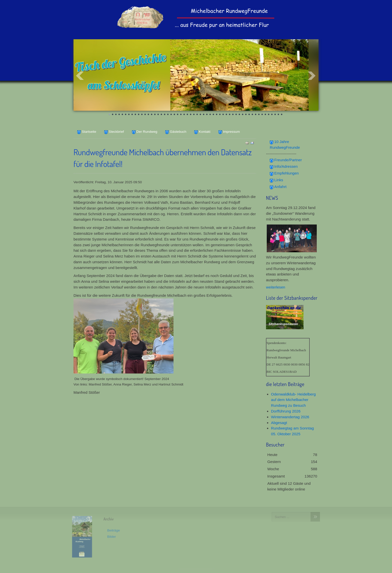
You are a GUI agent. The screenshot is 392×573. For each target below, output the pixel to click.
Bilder (110, 537)
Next (312, 76)
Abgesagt (279, 423)
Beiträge (112, 530)
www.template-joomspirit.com (196, 568)
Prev (80, 76)
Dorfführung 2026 (286, 411)
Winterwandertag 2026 (290, 417)
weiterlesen (276, 287)
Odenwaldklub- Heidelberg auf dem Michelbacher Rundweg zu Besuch (293, 400)
